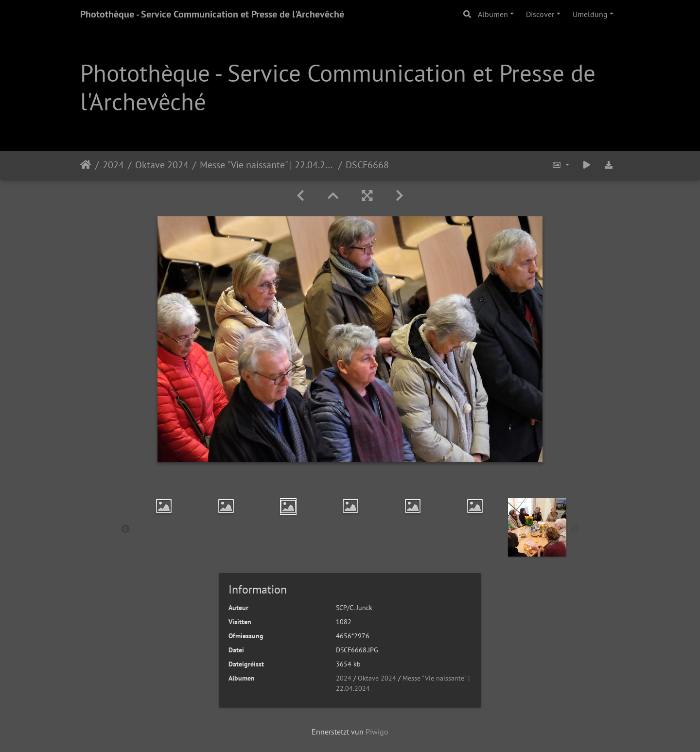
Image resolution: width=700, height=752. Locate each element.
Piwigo (377, 732)
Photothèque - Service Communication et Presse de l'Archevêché (212, 14)
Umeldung (590, 14)
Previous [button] (125, 529)
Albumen (493, 14)
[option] (164, 506)
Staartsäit (86, 165)
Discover (540, 14)
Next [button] (575, 529)
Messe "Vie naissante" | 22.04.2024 (267, 165)
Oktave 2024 (162, 165)
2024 (113, 165)
